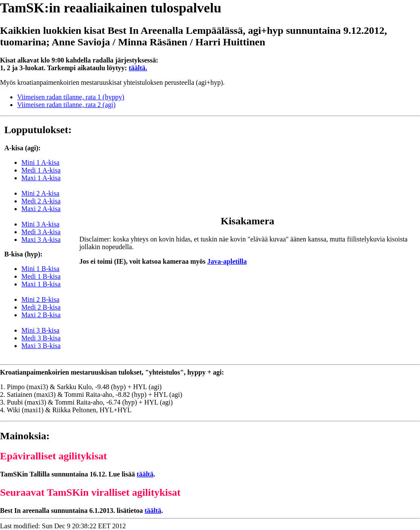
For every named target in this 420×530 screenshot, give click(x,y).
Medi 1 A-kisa (41, 170)
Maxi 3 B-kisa (41, 346)
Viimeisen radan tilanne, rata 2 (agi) (66, 105)
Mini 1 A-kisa (40, 162)
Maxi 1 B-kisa (41, 284)
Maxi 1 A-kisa (41, 178)
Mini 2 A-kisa (40, 193)
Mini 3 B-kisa (40, 330)
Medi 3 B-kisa (41, 338)
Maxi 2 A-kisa (41, 209)
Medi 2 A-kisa (41, 201)
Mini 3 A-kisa (40, 224)
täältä (145, 474)
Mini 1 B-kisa (40, 269)
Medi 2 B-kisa (41, 307)
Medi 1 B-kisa (41, 276)
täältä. (138, 68)
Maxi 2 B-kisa (41, 315)
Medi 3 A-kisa (41, 232)
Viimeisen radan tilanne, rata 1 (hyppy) (71, 97)
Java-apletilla (227, 261)
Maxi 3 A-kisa (41, 240)
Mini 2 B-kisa (40, 299)
